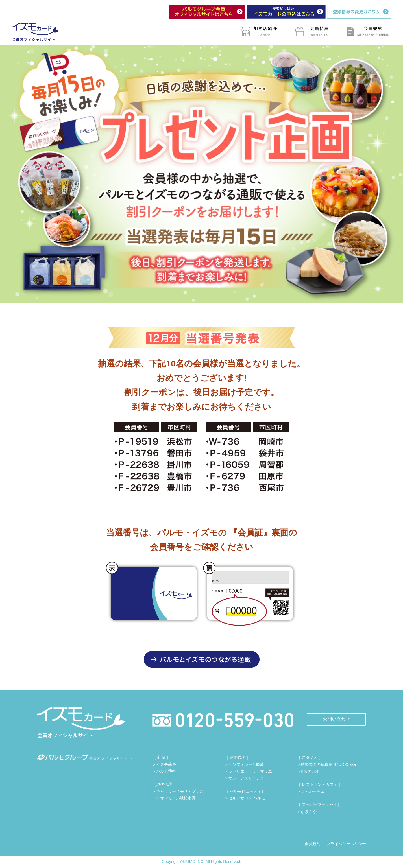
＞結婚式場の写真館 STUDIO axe (326, 764)
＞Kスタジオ (308, 771)
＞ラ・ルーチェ (311, 791)
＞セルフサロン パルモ (245, 798)
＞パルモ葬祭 (164, 771)
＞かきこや (307, 812)
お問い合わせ (336, 719)
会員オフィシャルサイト (85, 758)
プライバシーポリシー (346, 844)
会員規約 (313, 844)
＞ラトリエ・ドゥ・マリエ (248, 771)
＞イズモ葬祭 (164, 764)
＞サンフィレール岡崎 (244, 764)
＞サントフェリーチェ (244, 778)
